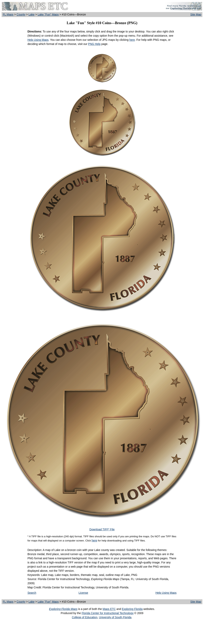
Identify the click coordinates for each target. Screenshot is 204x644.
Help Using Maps (38, 40)
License (83, 593)
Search (32, 593)
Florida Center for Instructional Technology (108, 613)
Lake (31, 14)
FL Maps (8, 14)
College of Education (85, 617)
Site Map (196, 14)
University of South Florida (115, 617)
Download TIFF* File (102, 529)
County (21, 14)
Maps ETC (109, 609)
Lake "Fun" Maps (48, 14)
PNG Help (94, 44)
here (132, 40)
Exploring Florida (132, 609)
